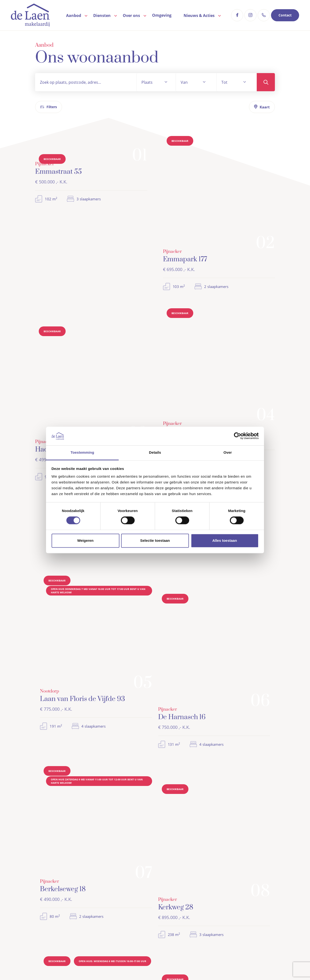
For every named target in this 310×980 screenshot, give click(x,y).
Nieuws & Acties (199, 15)
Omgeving (162, 15)
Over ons (131, 15)
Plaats (147, 82)
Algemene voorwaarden (108, 965)
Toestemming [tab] (82, 452)
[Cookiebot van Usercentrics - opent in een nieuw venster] (237, 436)
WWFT (176, 965)
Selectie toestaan (155, 540)
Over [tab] (228, 452)
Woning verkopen (231, 888)
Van (184, 82)
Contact (285, 15)
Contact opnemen (184, 349)
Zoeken (266, 82)
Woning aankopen (232, 882)
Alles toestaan (225, 540)
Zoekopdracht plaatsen (131, 349)
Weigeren (85, 540)
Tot (224, 82)
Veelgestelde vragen (175, 895)
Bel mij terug (179, 756)
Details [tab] (155, 452)
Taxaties (223, 895)
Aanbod (74, 15)
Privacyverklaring (149, 965)
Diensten (102, 15)
